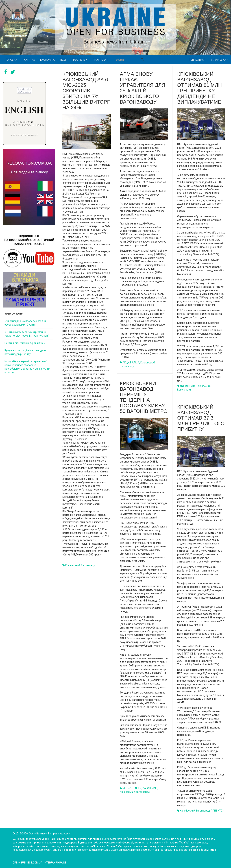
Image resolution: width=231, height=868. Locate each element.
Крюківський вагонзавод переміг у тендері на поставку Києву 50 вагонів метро (144, 397)
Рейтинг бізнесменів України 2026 (25, 343)
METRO (127, 788)
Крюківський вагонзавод (80, 565)
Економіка (47, 60)
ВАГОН (147, 788)
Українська (220, 60)
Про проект (100, 60)
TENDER (137, 788)
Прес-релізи (79, 60)
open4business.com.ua (28, 863)
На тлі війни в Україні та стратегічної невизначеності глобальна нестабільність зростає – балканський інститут (27, 367)
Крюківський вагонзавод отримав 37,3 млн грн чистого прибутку (201, 418)
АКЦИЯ (127, 363)
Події (63, 60)
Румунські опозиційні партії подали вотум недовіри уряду (25, 352)
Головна (11, 60)
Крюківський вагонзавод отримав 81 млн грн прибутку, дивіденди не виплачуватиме (200, 88)
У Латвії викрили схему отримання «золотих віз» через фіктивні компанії (27, 334)
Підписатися (197, 60)
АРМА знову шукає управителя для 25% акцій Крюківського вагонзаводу (143, 88)
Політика (29, 60)
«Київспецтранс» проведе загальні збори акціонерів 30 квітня (25, 323)
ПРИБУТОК (218, 811)
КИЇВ (155, 788)
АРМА (136, 363)
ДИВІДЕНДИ (187, 386)
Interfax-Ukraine (55, 863)
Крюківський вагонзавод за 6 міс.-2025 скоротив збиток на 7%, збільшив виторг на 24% (86, 91)
